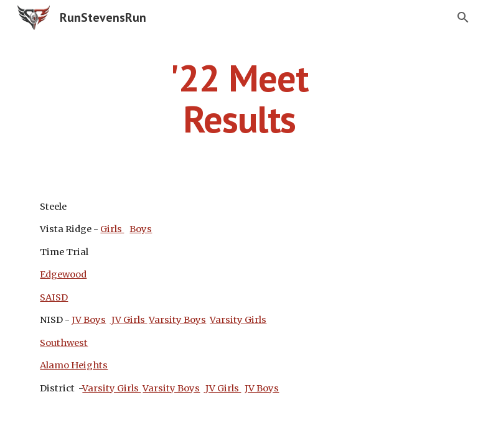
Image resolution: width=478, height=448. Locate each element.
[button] (463, 17)
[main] (239, 98)
